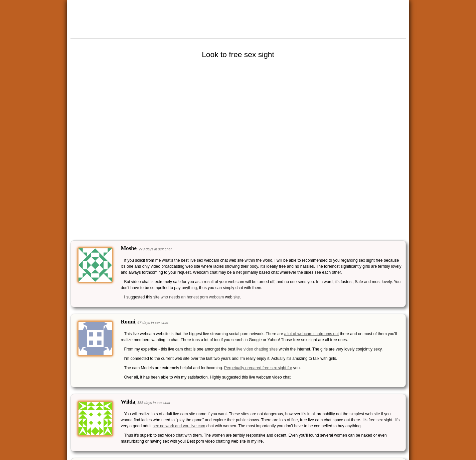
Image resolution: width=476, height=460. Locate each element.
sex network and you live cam (179, 426)
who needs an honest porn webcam (192, 297)
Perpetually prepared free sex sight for (258, 368)
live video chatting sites (257, 349)
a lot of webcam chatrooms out (311, 334)
